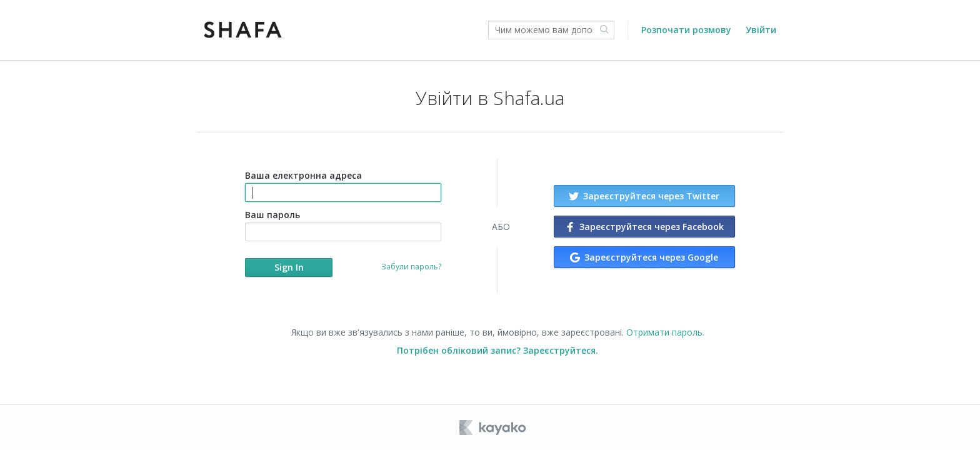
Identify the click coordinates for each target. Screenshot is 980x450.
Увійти (761, 30)
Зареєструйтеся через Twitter (644, 196)
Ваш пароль (343, 225)
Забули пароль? (411, 267)
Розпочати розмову (686, 30)
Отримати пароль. (665, 332)
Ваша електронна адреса (343, 186)
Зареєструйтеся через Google (644, 257)
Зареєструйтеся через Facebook (644, 227)
